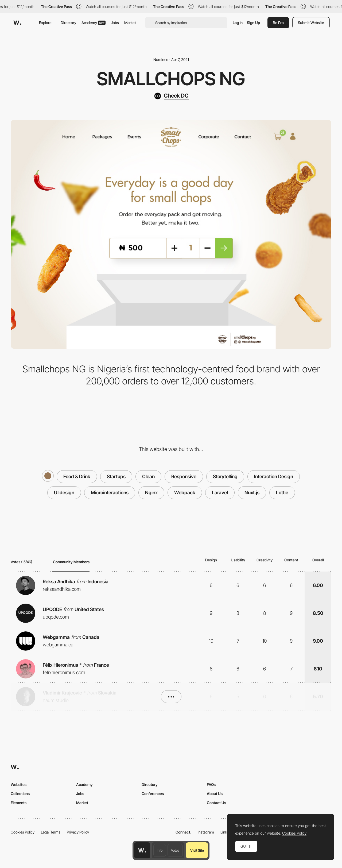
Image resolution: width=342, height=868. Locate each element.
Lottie (282, 493)
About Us (215, 794)
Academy (94, 23)
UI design (64, 493)
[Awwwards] (17, 23)
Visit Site (197, 850)
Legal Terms (51, 832)
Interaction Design (274, 477)
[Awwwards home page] (142, 850)
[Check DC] (171, 96)
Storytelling (225, 477)
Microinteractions (110, 493)
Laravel (220, 493)
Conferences (153, 794)
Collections (20, 794)
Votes (175, 850)
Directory (68, 23)
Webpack (185, 493)
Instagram (206, 832)
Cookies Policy (23, 832)
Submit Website (311, 23)
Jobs (115, 23)
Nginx (151, 493)
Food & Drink (77, 477)
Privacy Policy (78, 832)
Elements (19, 803)
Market (130, 23)
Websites (19, 784)
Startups (116, 477)
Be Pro (278, 23)
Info (160, 850)
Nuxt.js (252, 493)
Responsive (184, 477)
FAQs (211, 784)
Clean (148, 477)
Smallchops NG (171, 79)
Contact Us (216, 803)
